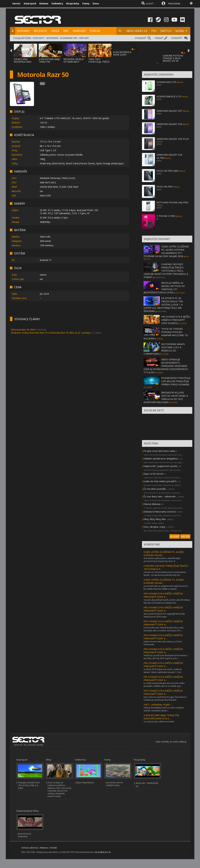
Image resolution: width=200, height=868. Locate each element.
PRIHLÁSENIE (174, 4)
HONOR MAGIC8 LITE (169, 96)
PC (120, 31)
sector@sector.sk (103, 852)
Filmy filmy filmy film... (155, 519)
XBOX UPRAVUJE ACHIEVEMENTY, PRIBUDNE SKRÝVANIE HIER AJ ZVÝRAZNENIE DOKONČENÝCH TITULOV (166, 366)
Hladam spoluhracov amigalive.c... (162, 458)
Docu (96, 3)
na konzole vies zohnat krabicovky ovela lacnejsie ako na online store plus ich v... (164, 629)
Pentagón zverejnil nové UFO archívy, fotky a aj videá (29, 785)
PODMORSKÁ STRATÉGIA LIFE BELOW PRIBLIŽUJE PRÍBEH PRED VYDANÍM (176, 381)
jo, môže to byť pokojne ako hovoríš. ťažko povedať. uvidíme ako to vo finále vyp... (164, 685)
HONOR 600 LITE (166, 82)
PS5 (154, 31)
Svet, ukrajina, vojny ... (155, 527)
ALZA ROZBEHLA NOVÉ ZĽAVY (122, 53)
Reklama (44, 848)
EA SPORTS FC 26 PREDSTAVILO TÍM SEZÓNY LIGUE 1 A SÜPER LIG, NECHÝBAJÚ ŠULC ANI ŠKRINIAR (163, 305)
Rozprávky (73, 3)
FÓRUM (95, 31)
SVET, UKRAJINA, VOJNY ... (158, 705)
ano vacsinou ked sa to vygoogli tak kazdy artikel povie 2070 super (164, 615)
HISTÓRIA (26, 38)
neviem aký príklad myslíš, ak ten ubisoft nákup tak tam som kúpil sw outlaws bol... (167, 601)
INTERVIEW (52, 38)
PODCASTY (39, 38)
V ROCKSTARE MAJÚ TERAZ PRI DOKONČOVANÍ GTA (50, 62)
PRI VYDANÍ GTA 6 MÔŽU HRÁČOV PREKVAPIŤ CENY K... (163, 595)
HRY (66, 31)
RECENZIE (40, 31)
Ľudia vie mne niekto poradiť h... (161, 481)
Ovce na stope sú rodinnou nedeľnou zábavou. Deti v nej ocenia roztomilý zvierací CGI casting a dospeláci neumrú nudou (59, 789)
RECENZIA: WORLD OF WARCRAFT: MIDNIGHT (74, 62)
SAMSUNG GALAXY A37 (169, 111)
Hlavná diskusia (152, 504)
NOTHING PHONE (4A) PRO (172, 202)
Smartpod (30, 3)
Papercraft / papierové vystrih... (161, 466)
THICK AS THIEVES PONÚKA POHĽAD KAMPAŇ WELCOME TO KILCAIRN (166, 334)
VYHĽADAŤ (141, 38)
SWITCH (166, 31)
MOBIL (180, 31)
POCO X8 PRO (165, 187)
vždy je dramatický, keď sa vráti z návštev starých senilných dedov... (164, 709)
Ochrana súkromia (30, 848)
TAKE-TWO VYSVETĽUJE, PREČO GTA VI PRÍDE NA (99, 62)
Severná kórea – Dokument (25, 835)
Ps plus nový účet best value (159, 451)
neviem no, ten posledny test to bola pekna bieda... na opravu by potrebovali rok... (165, 574)
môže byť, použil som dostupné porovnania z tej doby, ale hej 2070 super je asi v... (166, 657)
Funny (86, 3)
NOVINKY (23, 31)
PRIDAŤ (159, 38)
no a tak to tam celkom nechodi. (159, 721)
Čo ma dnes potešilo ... (156, 489)
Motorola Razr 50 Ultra (23, 330)
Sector (16, 3)
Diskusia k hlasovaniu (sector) (160, 512)
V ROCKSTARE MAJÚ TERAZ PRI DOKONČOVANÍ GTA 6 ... (161, 717)
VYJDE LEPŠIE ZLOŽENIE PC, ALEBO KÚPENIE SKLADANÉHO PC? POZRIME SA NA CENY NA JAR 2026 (166, 251)
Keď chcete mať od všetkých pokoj (114, 784)
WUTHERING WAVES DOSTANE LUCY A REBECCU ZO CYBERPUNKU (164, 349)
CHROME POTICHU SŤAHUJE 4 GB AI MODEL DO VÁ (173, 58)
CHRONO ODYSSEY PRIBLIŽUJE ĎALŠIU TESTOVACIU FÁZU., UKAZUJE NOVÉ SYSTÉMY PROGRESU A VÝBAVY (166, 271)
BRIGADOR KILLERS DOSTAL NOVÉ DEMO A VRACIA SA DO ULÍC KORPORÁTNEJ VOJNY (166, 397)
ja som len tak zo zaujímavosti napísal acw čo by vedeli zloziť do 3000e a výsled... (166, 587)
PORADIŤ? (177, 38)
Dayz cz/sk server (154, 474)
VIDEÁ (55, 31)
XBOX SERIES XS (137, 31)
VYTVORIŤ (175, 536)
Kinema (44, 3)
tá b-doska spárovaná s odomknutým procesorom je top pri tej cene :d (162, 560)
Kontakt (53, 848)
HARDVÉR (79, 31)
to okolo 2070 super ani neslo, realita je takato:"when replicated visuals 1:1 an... (163, 671)
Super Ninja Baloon (85, 783)
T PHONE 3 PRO (166, 216)
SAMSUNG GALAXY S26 (169, 124)
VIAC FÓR (185, 536)
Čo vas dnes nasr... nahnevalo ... (161, 496)
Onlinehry (57, 3)
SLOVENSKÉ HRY (69, 38)
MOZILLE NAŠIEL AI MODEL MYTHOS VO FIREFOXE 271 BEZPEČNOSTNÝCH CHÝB (164, 288)
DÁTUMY (84, 38)
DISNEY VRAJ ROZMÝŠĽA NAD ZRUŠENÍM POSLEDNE (23, 63)
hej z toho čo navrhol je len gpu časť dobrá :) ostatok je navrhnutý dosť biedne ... (165, 698)
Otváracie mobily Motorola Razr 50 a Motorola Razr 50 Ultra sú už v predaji (50, 333)
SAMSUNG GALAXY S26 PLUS (173, 139)
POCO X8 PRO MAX (167, 171)
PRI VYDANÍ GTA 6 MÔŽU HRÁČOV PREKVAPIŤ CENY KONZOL (176, 320)
